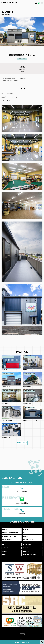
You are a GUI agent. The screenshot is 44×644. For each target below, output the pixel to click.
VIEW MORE (22, 443)
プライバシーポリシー (22, 637)
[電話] (42, 642)
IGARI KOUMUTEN (9, 3)
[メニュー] (42, 3)
